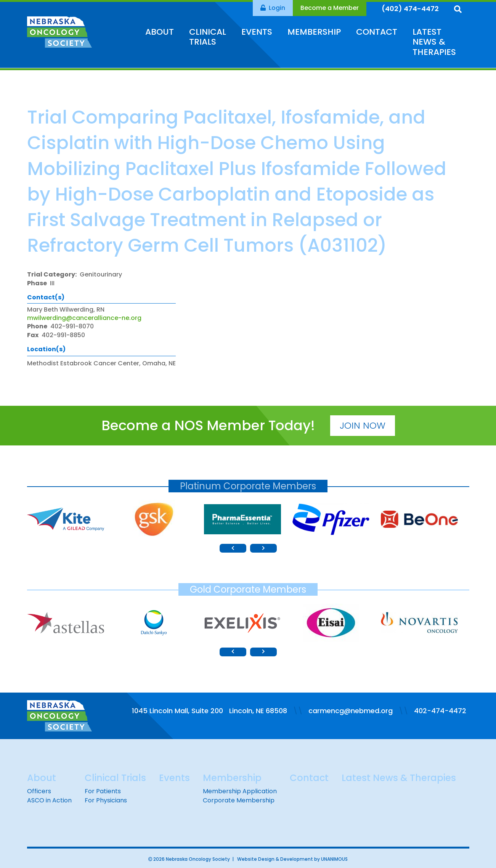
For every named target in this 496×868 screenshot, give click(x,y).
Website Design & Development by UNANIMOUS (292, 859)
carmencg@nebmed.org (351, 711)
